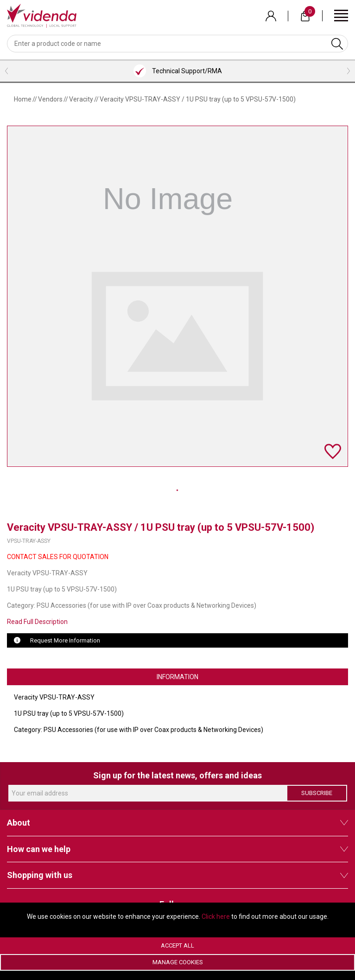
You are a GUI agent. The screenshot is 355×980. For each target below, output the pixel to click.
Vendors (50, 99)
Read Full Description (37, 622)
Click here (216, 916)
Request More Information (65, 640)
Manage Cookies (178, 962)
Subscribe (317, 793)
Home (23, 99)
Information (177, 677)
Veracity (81, 99)
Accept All (177, 945)
